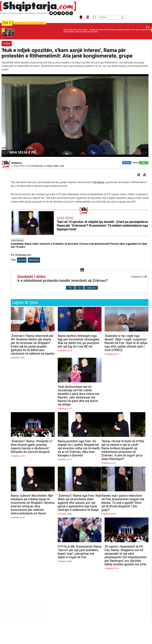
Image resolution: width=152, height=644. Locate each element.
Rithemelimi (34, 260)
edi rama (22, 260)
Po (70, 288)
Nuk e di (91, 288)
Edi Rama (99, 182)
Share (126, 163)
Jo (79, 288)
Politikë (7, 44)
